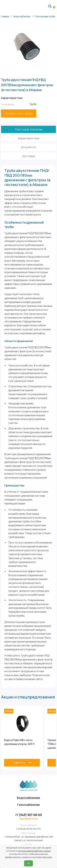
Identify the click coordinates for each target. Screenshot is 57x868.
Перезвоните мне (28, 818)
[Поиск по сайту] (50, 6)
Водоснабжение (28, 798)
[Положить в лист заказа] (19, 114)
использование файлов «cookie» (35, 851)
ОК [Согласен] (29, 863)
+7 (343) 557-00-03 (28, 815)
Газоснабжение (29, 805)
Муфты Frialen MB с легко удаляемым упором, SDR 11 (19, 742)
